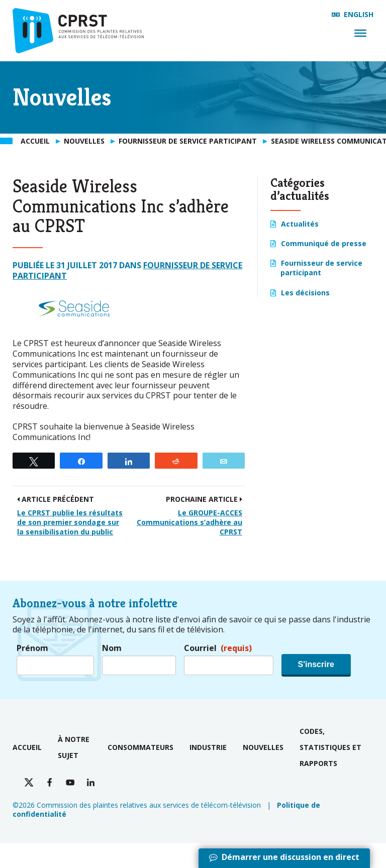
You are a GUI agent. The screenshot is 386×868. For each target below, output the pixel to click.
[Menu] (360, 33)
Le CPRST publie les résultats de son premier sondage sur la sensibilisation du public (70, 522)
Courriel (218, 648)
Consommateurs (140, 747)
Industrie (208, 747)
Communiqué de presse (324, 243)
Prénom (32, 648)
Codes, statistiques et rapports (330, 747)
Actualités (300, 224)
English (359, 14)
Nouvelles (263, 747)
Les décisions (305, 293)
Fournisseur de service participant (321, 268)
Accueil (27, 747)
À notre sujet (74, 747)
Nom (112, 648)
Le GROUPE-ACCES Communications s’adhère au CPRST (189, 522)
